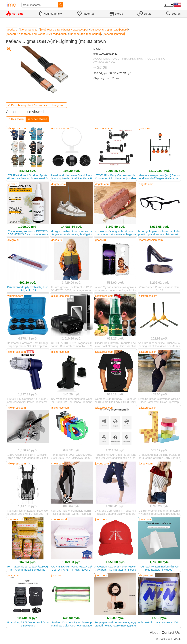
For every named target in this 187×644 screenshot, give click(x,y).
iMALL (177, 639)
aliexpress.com (17, 128)
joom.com (101, 519)
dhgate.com (58, 184)
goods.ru (144, 128)
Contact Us (171, 632)
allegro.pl (13, 240)
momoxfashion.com (151, 240)
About (155, 632)
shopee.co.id (15, 519)
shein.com (58, 463)
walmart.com (15, 296)
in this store (16, 119)
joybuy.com (102, 463)
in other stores (37, 119)
